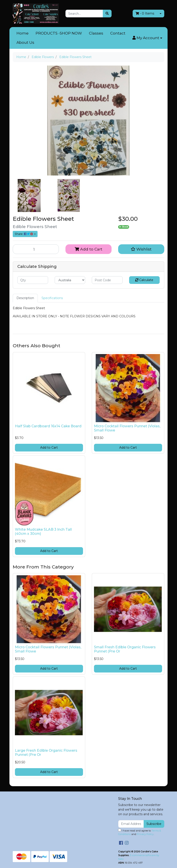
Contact (118, 33)
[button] (147, 38)
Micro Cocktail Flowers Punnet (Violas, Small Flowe (127, 428)
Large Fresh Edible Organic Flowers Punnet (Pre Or (46, 753)
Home (23, 33)
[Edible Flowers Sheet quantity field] (36, 249)
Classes (96, 33)
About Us (25, 42)
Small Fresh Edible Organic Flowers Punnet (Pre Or (125, 649)
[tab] (25, 298)
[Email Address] (131, 824)
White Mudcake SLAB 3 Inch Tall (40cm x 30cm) (43, 532)
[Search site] (107, 14)
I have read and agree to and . (140, 832)
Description (25, 298)
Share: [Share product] (24, 234)
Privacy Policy (145, 834)
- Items (145, 13)
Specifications (52, 298)
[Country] (70, 280)
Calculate (144, 280)
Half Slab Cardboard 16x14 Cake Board (48, 426)
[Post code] (107, 280)
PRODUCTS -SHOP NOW (59, 33)
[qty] (33, 280)
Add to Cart (88, 249)
